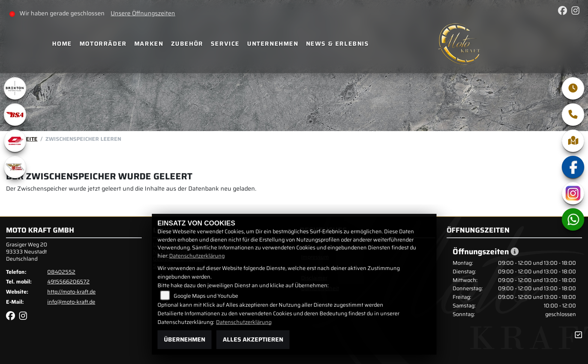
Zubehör (187, 44)
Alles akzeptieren (253, 339)
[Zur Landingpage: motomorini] (15, 167)
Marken (149, 44)
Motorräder (103, 44)
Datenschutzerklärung (197, 256)
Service (225, 44)
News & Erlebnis (337, 44)
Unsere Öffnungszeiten (143, 13)
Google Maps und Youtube (206, 296)
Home (62, 44)
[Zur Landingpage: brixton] (15, 88)
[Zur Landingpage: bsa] (15, 115)
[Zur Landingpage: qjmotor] (15, 141)
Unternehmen (273, 44)
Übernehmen (184, 339)
